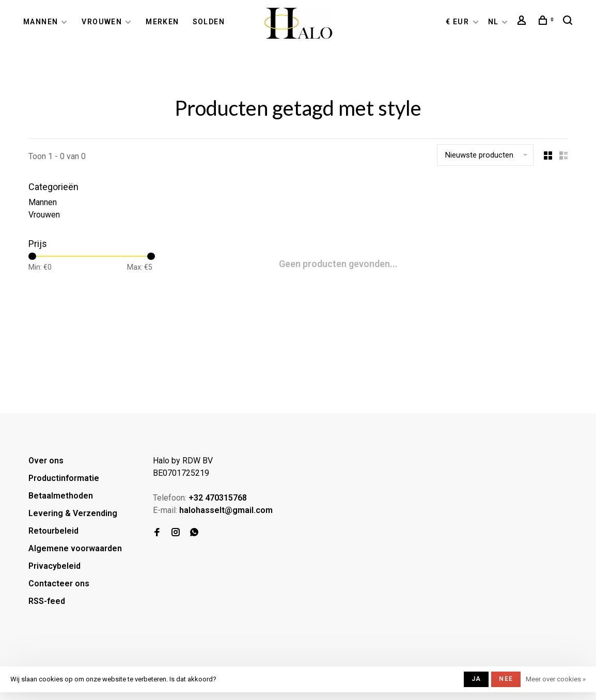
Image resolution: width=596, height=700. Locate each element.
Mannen (41, 22)
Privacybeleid (54, 566)
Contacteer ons (59, 584)
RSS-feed (47, 601)
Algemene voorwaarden (75, 548)
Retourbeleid (53, 531)
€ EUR (458, 22)
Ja (476, 679)
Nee (506, 679)
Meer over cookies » (556, 679)
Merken (162, 22)
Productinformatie (64, 478)
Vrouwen (102, 22)
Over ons (46, 461)
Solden (209, 22)
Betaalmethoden (61, 496)
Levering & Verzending (73, 513)
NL (493, 22)
